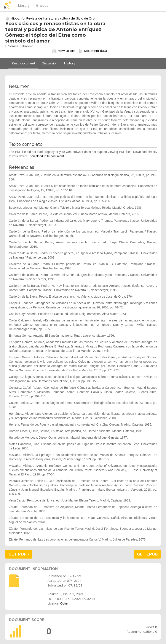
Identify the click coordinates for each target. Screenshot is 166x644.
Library (24, 5)
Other (65, 603)
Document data (93, 51)
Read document (23, 63)
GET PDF (19, 554)
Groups (42, 5)
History (70, 63)
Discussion (50, 63)
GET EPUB (147, 554)
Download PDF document (47, 156)
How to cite (64, 51)
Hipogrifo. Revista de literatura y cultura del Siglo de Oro (53, 18)
